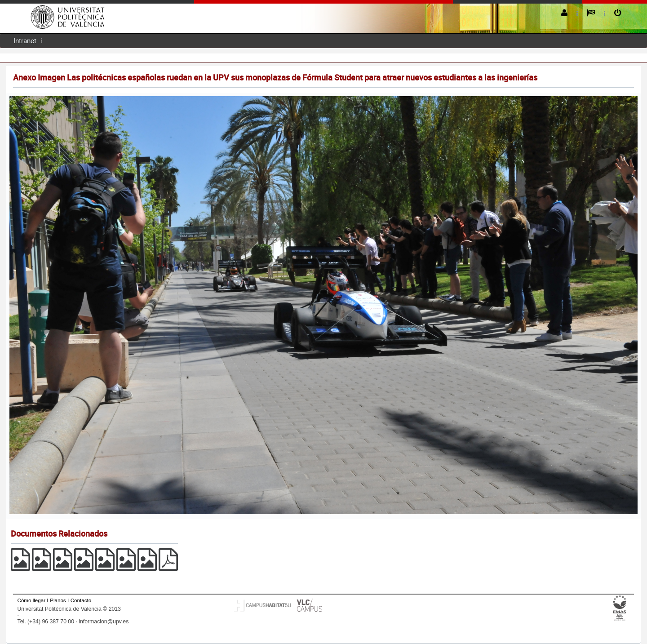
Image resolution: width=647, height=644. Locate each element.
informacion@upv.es (104, 622)
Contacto (81, 600)
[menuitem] (25, 41)
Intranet (25, 40)
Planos (58, 600)
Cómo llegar (32, 600)
